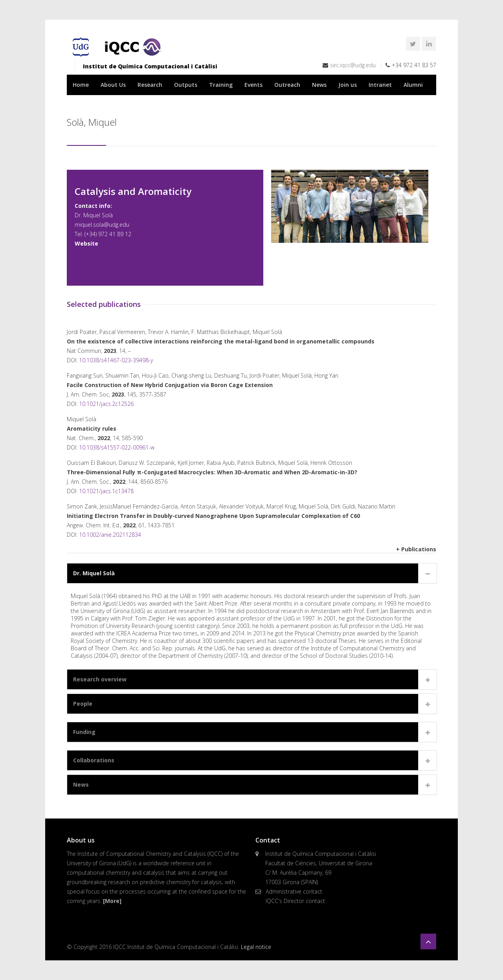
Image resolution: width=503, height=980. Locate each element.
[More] (112, 901)
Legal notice (256, 947)
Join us (348, 85)
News (319, 85)
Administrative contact (294, 891)
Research (150, 85)
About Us (113, 85)
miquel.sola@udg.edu (102, 225)
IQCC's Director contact (295, 901)
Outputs (186, 85)
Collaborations (94, 760)
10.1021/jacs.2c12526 (106, 404)
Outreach (287, 85)
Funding (84, 732)
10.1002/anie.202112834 (110, 535)
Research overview (100, 679)
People (83, 704)
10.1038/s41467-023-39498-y (116, 360)
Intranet (380, 85)
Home (81, 85)
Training (221, 85)
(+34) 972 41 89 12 (108, 234)
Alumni (413, 85)
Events (253, 85)
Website (86, 243)
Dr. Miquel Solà (94, 573)
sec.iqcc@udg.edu (353, 65)
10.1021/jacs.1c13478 (106, 491)
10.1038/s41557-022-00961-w (117, 447)
